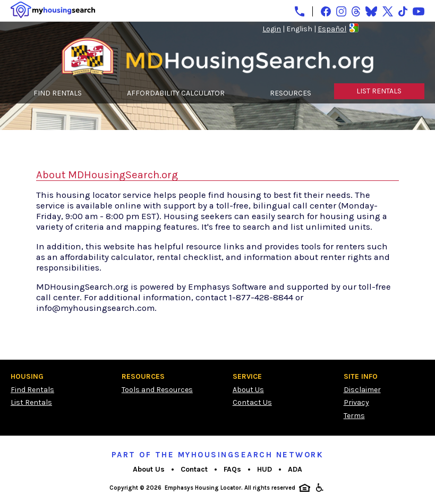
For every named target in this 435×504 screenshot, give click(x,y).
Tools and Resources (157, 390)
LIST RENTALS (379, 91)
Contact (194, 469)
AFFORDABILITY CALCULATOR (176, 93)
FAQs (232, 469)
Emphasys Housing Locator (203, 488)
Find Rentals (32, 390)
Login (272, 29)
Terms (354, 416)
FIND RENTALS (58, 93)
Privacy (356, 402)
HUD (265, 469)
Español (332, 29)
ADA (295, 469)
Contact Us (252, 402)
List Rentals (31, 402)
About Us (248, 390)
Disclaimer (362, 390)
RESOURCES (291, 93)
